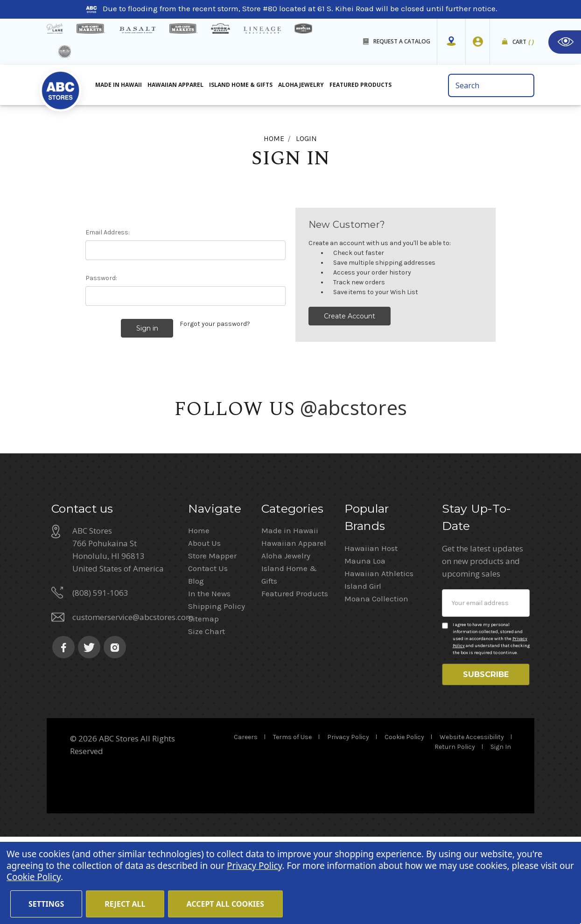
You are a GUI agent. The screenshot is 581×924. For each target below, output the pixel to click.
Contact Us (208, 651)
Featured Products (295, 677)
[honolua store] (303, 28)
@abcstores (354, 406)
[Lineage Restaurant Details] (262, 30)
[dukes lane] (55, 28)
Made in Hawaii (290, 614)
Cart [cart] (523, 42)
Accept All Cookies (225, 904)
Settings (46, 904)
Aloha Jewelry (286, 639)
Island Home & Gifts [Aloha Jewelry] (241, 85)
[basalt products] (137, 30)
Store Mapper (212, 639)
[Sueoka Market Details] (220, 28)
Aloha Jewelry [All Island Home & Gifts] (301, 85)
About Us (204, 626)
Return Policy (455, 834)
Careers (246, 824)
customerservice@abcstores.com (133, 700)
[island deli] (65, 52)
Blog (196, 664)
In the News (209, 677)
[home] (61, 88)
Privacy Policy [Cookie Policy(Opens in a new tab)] (254, 866)
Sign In (501, 834)
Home (199, 614)
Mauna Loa (365, 644)
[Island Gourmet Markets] (91, 28)
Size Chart (206, 714)
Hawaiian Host (371, 631)
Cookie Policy (404, 824)
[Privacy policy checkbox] (445, 709)
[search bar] (491, 85)
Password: (101, 278)
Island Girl (363, 669)
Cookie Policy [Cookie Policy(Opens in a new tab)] (34, 877)
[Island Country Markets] (184, 28)
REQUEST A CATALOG (402, 41)
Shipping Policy (217, 689)
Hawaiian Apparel (175, 85)
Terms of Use (292, 824)
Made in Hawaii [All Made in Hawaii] (119, 85)
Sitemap (203, 702)
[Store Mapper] (451, 42)
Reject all (125, 904)
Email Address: (108, 232)
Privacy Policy (348, 824)
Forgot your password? (215, 324)
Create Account (350, 316)
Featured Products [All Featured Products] (360, 85)
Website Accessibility (472, 824)
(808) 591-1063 (100, 676)
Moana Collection (376, 682)
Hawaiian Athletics (379, 656)
